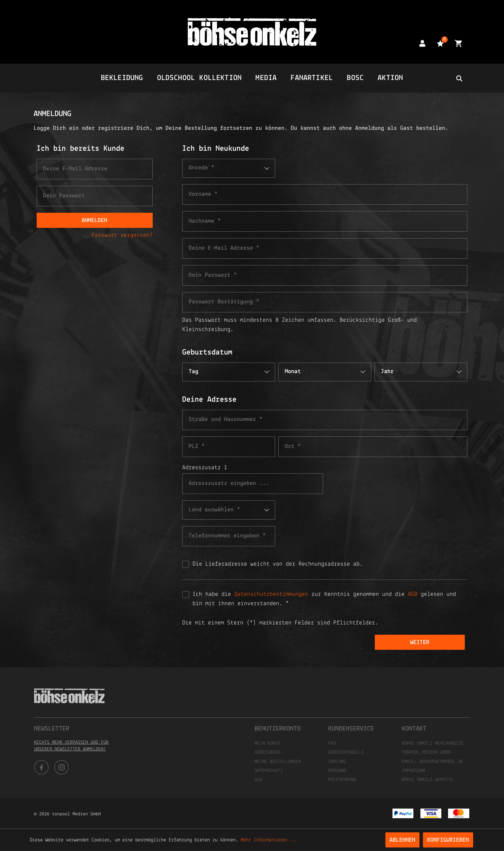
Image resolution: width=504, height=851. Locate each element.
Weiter (420, 643)
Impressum (413, 771)
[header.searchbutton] (459, 78)
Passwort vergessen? (122, 235)
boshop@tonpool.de (442, 762)
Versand (337, 771)
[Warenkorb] (458, 43)
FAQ (332, 744)
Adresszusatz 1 (205, 468)
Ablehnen (402, 840)
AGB (413, 594)
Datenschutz (269, 771)
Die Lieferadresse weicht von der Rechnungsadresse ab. (278, 564)
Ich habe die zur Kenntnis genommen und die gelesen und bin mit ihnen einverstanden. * (324, 599)
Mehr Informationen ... (269, 840)
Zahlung (337, 762)
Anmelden (94, 221)
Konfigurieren (448, 840)
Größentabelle (346, 752)
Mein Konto (267, 744)
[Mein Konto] (422, 43)
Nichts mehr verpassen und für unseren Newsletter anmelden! (71, 746)
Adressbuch (267, 752)
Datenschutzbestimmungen (271, 594)
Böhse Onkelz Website (428, 780)
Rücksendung (342, 780)
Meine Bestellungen (278, 762)
